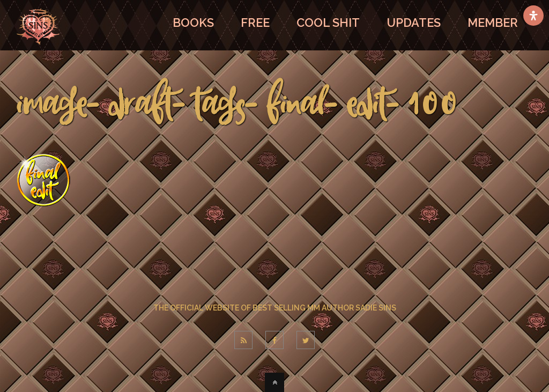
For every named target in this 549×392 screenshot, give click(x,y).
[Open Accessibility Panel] (533, 16)
